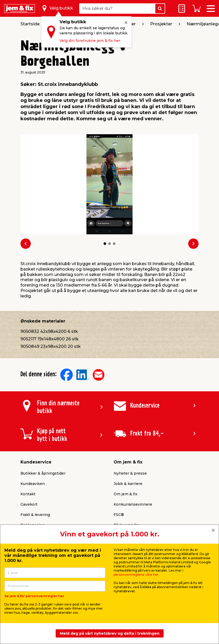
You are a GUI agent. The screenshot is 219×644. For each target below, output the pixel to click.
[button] (105, 244)
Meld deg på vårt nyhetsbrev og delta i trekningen (110, 633)
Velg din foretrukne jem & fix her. (90, 41)
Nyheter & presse (130, 473)
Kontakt (28, 494)
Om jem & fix (126, 494)
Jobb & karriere (128, 484)
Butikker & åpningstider (43, 473)
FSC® (119, 515)
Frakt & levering (35, 515)
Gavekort (29, 504)
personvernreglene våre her (136, 575)
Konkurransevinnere (133, 504)
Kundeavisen (33, 484)
